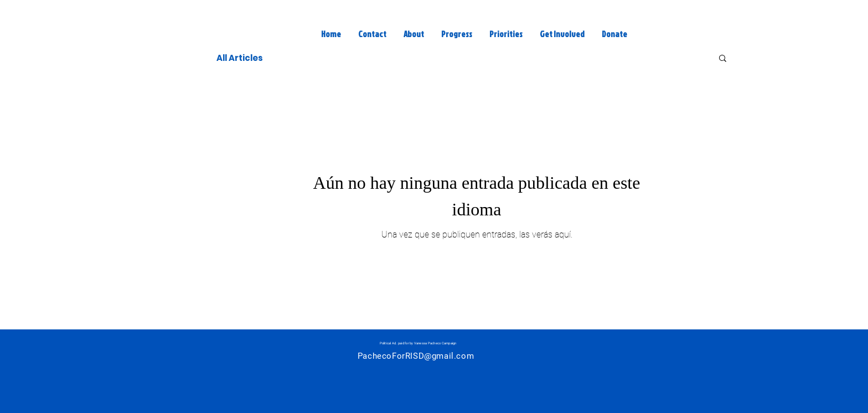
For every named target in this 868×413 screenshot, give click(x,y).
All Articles (240, 58)
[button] (723, 59)
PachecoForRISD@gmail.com (416, 356)
